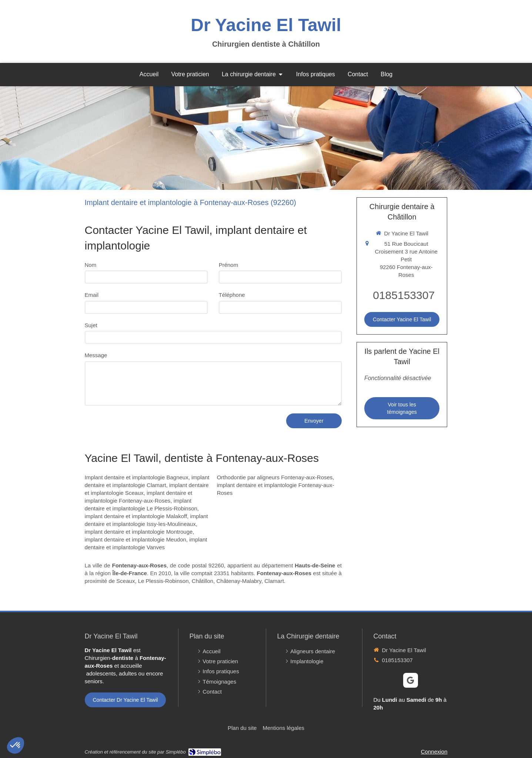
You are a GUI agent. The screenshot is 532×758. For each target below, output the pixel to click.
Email (92, 295)
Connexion (434, 752)
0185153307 (404, 295)
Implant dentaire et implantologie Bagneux (137, 477)
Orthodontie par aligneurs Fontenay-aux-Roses (275, 477)
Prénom (229, 265)
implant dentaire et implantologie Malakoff (136, 516)
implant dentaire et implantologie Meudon (135, 539)
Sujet (91, 325)
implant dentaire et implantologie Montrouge (139, 532)
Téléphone (232, 295)
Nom (91, 265)
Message (96, 355)
